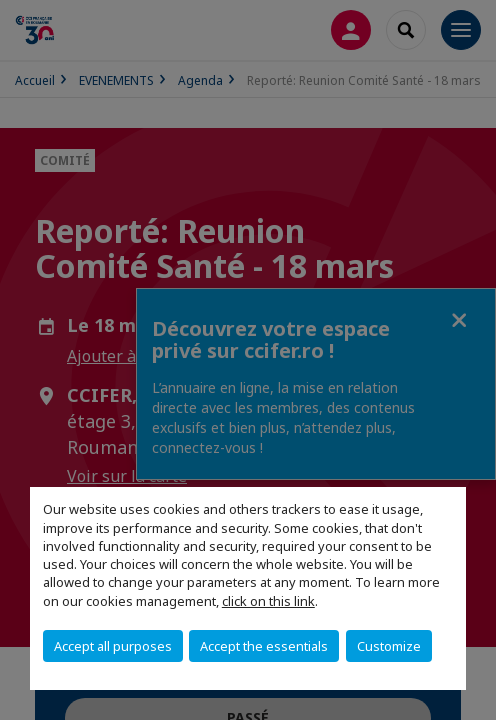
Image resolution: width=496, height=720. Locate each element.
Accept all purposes (113, 646)
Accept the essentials (264, 646)
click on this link (268, 601)
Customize (389, 646)
